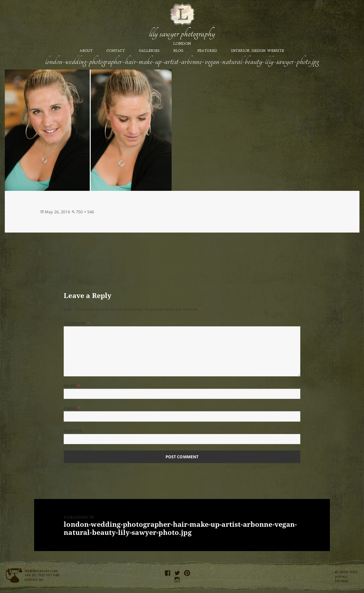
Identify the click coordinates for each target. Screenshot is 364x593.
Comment (77, 323)
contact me (34, 579)
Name (72, 386)
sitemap (342, 581)
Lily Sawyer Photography (182, 34)
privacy (341, 576)
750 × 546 (85, 212)
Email (72, 408)
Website (73, 431)
